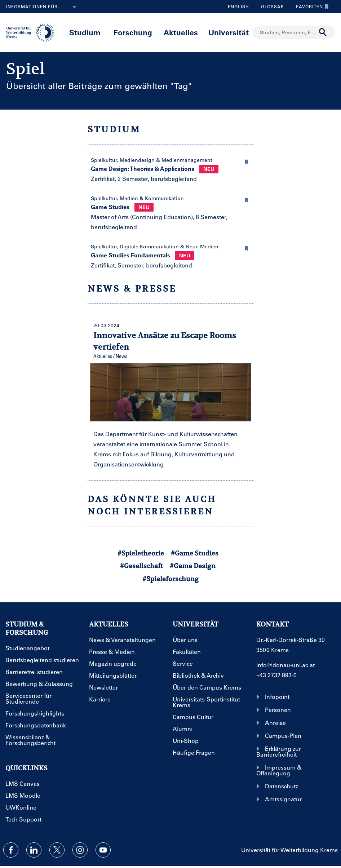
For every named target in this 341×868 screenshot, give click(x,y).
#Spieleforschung (170, 579)
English (238, 6)
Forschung (133, 32)
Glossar (270, 6)
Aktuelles (181, 32)
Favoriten (311, 6)
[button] (246, 161)
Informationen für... (43, 7)
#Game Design (193, 566)
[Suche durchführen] (323, 32)
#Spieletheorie (141, 553)
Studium (85, 32)
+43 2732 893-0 (276, 675)
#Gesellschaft (141, 566)
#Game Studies (195, 553)
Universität (229, 32)
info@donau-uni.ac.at (285, 665)
